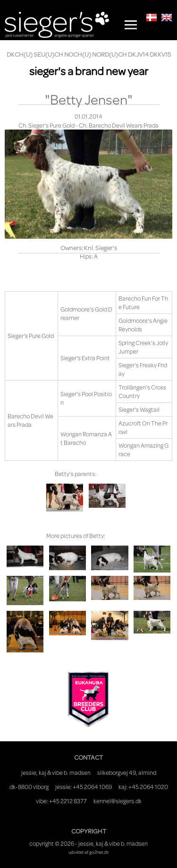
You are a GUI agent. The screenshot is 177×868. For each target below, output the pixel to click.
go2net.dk (99, 852)
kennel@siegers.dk (118, 801)
